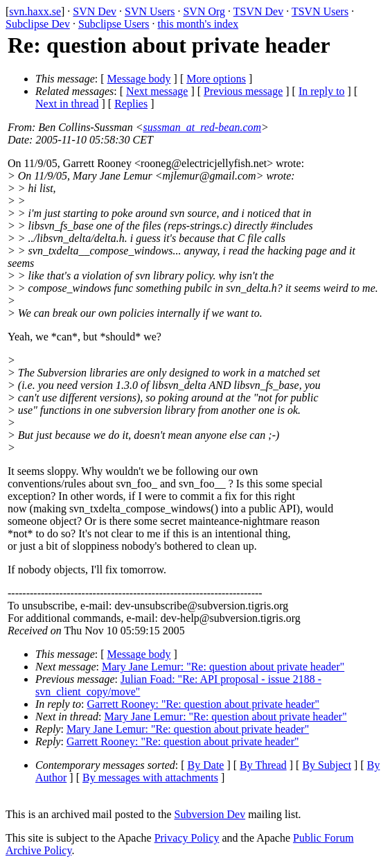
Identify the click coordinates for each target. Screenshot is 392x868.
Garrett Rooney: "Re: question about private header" (204, 704)
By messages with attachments (150, 778)
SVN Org (204, 11)
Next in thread (67, 104)
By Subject (327, 765)
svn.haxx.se (35, 11)
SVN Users (150, 11)
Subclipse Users (114, 24)
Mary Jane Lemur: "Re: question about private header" (223, 667)
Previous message (243, 91)
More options (216, 79)
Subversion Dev (210, 814)
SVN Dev (95, 11)
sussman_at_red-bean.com (203, 127)
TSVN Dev (258, 11)
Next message (157, 91)
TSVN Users (320, 11)
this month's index (198, 24)
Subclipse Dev (38, 24)
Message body (139, 79)
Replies (131, 104)
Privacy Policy (187, 838)
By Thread (263, 765)
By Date (206, 765)
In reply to (322, 91)
